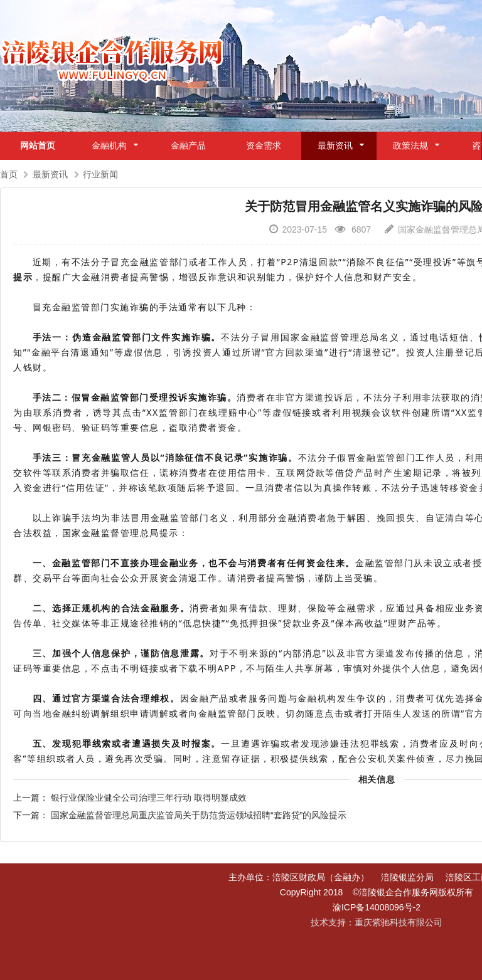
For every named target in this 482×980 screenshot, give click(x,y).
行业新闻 (100, 174)
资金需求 (264, 145)
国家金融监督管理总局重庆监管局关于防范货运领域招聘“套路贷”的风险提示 (199, 815)
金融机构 (109, 145)
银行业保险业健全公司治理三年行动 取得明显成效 (149, 798)
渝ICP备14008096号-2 (377, 907)
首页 (9, 174)
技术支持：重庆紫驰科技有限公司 (377, 922)
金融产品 (188, 145)
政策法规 (410, 145)
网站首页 (38, 145)
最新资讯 (335, 145)
